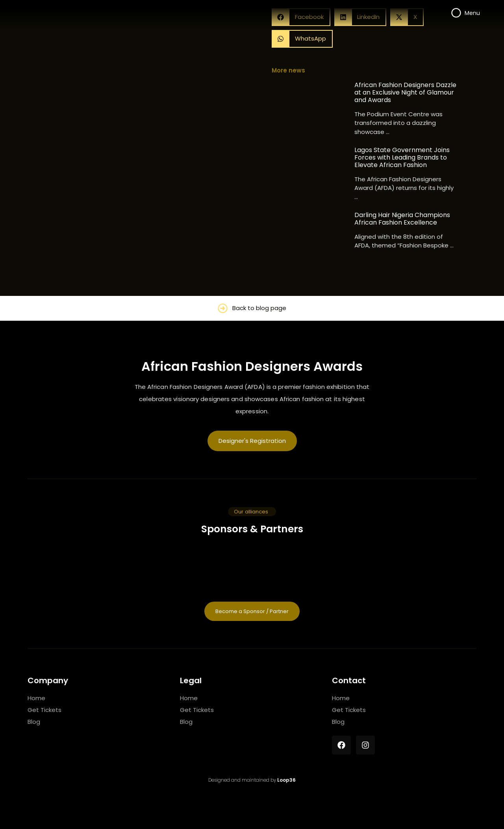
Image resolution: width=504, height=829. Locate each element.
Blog (34, 722)
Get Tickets (44, 710)
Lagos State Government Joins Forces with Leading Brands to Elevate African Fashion (402, 158)
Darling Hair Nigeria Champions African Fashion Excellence (402, 219)
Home (36, 698)
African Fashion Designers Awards (252, 366)
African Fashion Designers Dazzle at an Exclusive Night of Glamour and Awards (405, 93)
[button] (302, 39)
